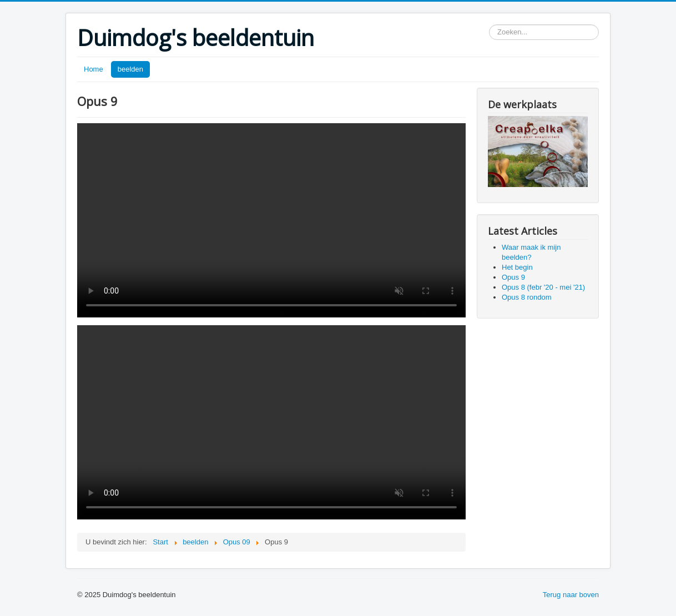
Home (94, 69)
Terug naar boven (571, 595)
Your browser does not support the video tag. (271, 220)
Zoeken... (489, 25)
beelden (130, 69)
